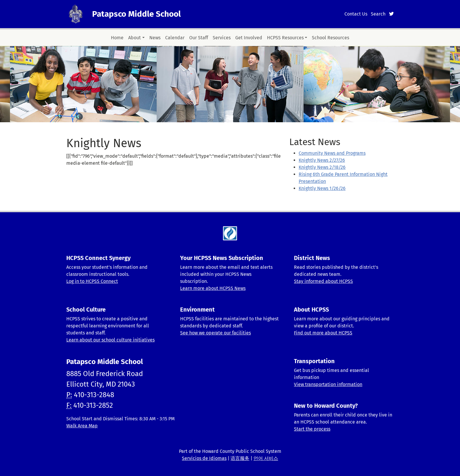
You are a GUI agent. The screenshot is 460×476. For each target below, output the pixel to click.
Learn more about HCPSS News (213, 288)
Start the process (312, 429)
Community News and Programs (332, 153)
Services (222, 38)
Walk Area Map (82, 426)
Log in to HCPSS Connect (92, 281)
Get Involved (249, 38)
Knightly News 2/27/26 (322, 160)
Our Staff (199, 38)
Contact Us (356, 14)
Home (117, 38)
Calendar (175, 38)
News (155, 38)
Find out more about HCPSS (323, 333)
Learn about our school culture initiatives (110, 340)
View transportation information (328, 384)
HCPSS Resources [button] (285, 38)
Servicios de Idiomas (204, 458)
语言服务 (240, 458)
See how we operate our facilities (215, 333)
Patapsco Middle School (136, 14)
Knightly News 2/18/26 (322, 167)
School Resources (330, 38)
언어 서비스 (266, 458)
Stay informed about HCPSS (323, 281)
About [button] (135, 38)
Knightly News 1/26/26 (322, 188)
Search (378, 14)
